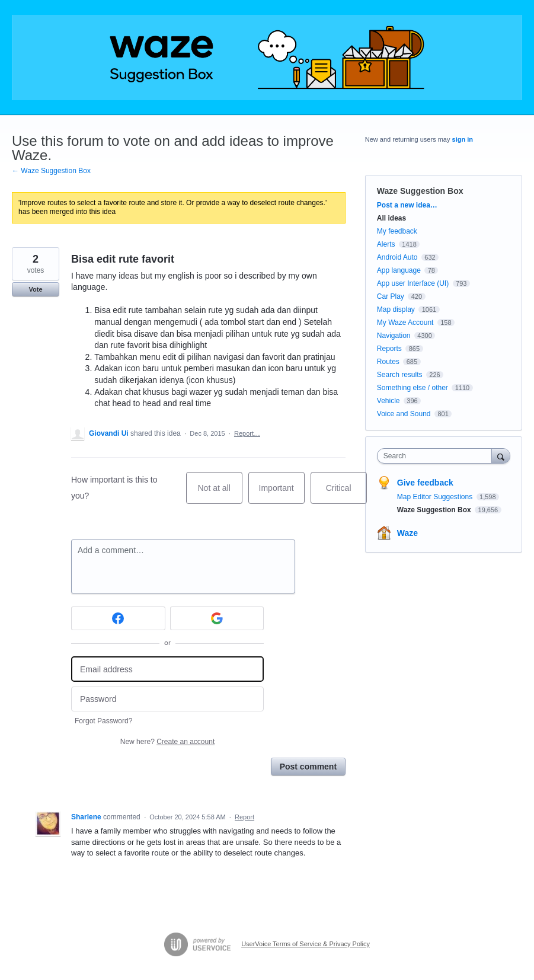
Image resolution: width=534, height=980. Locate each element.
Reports (389, 349)
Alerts (386, 244)
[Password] (167, 699)
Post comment (308, 767)
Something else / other (413, 388)
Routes (388, 362)
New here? (167, 742)
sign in (463, 139)
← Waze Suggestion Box (51, 171)
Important (282, 494)
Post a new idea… (407, 205)
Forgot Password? (103, 721)
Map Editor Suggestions (436, 497)
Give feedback (425, 483)
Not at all (220, 494)
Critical (346, 494)
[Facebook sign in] (118, 618)
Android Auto (397, 257)
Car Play (391, 296)
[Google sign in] (217, 618)
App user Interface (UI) (413, 283)
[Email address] (167, 669)
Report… (247, 433)
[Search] (501, 456)
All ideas (391, 218)
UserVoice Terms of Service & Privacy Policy (306, 944)
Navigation (394, 336)
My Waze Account (405, 323)
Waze (407, 533)
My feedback (397, 231)
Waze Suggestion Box (420, 191)
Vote (35, 289)
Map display (396, 309)
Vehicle (388, 401)
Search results (400, 375)
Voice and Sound (404, 414)
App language (399, 270)
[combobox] (437, 456)
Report (244, 817)
